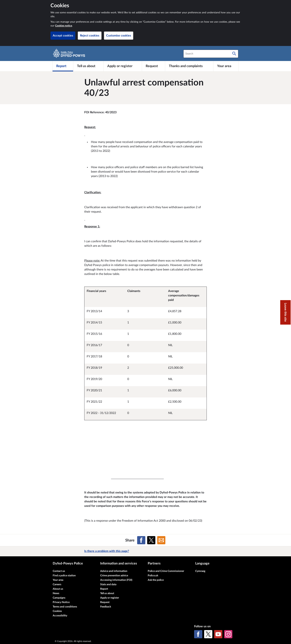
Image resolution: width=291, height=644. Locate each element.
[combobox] (211, 54)
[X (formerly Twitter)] (208, 634)
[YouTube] (218, 634)
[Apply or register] (123, 66)
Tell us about (107, 593)
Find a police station (64, 576)
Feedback (106, 607)
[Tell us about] (88, 66)
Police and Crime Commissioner (166, 571)
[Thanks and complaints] (189, 66)
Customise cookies (119, 36)
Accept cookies (63, 36)
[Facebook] (198, 634)
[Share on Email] (161, 540)
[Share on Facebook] (141, 540)
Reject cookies (90, 36)
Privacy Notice (61, 602)
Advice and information (114, 571)
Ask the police (156, 580)
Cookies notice (64, 26)
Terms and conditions (65, 607)
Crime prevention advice (114, 576)
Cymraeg (200, 571)
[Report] (63, 66)
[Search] (234, 54)
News (56, 593)
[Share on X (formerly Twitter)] (151, 540)
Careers (57, 584)
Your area (58, 580)
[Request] (153, 66)
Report (104, 589)
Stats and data (108, 584)
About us (58, 589)
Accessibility (60, 616)
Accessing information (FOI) (116, 580)
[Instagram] (228, 634)
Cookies (57, 611)
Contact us (59, 571)
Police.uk (153, 576)
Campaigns (59, 598)
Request (105, 602)
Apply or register (110, 598)
